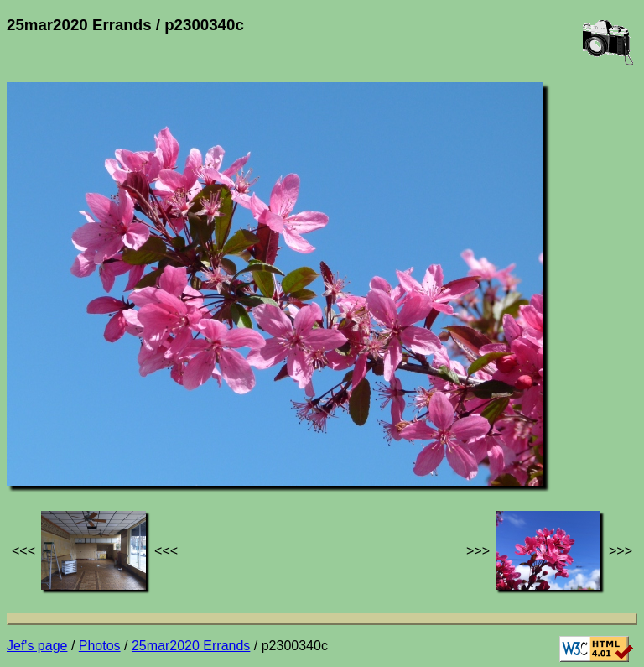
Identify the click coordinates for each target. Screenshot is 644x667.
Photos (100, 646)
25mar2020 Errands (191, 646)
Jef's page (37, 646)
